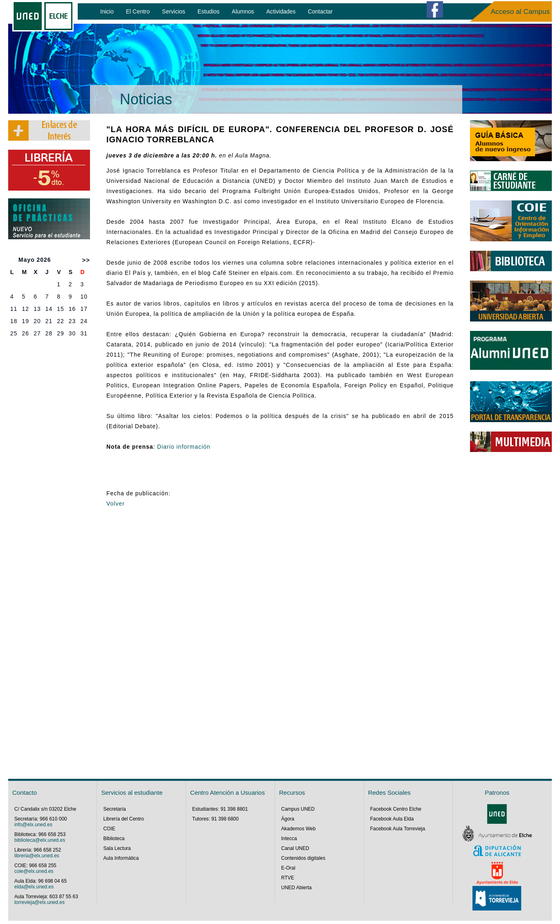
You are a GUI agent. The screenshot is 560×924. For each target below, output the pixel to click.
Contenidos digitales (303, 858)
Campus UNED (298, 809)
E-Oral (288, 868)
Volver (116, 504)
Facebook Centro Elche (396, 809)
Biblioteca (114, 839)
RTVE (288, 878)
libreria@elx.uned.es (37, 856)
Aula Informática (121, 858)
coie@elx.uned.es (34, 871)
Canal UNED (295, 848)
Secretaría (114, 809)
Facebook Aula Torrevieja (398, 829)
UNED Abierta (296, 888)
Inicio (107, 11)
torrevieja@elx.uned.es (39, 902)
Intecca (289, 839)
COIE (109, 829)
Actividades (281, 11)
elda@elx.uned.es (34, 887)
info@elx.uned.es (33, 825)
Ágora (288, 819)
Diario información (184, 447)
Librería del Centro (123, 819)
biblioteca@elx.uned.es (40, 840)
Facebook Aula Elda (392, 819)
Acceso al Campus (520, 11)
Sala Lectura (117, 848)
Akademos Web (298, 829)
